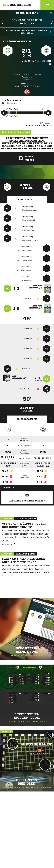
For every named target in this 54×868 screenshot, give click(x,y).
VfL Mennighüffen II (36, 63)
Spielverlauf (27, 200)
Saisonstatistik (27, 419)
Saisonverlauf (50, 418)
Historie (4, 418)
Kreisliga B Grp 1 (34, 13)
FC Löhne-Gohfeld (17, 41)
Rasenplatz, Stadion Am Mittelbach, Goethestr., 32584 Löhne (29, 32)
